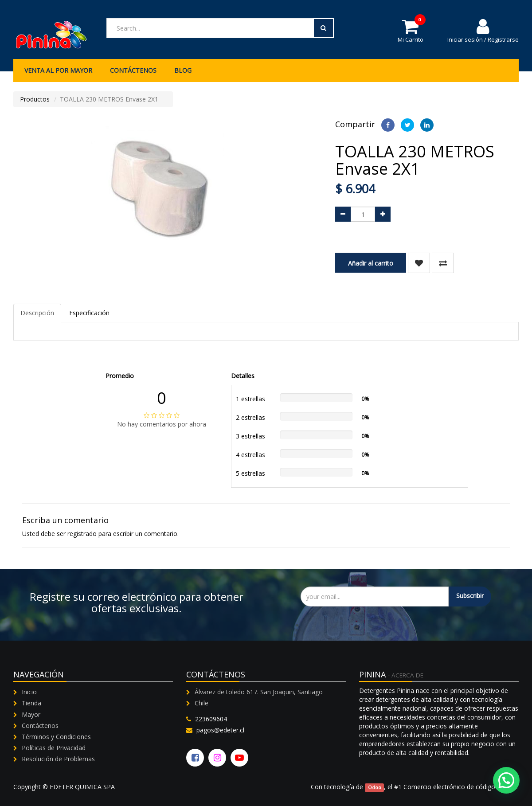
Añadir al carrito (371, 263)
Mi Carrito (411, 31)
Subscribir (470, 596)
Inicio (29, 692)
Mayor (31, 714)
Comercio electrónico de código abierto (460, 787)
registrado (82, 534)
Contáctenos (40, 726)
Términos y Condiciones (56, 737)
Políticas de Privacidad (54, 748)
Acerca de (407, 675)
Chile (201, 703)
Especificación (89, 313)
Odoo (375, 787)
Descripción (37, 313)
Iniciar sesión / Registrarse (483, 31)
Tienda (31, 703)
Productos (35, 99)
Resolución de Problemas (58, 759)
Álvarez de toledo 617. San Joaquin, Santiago (259, 692)
